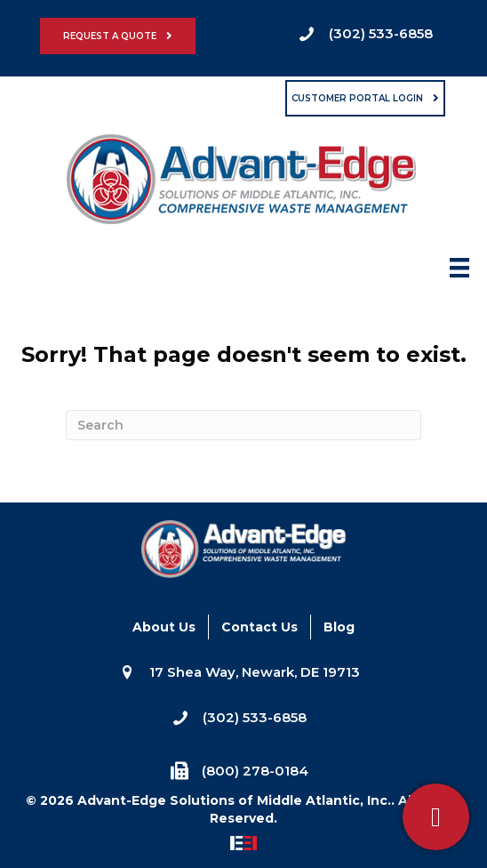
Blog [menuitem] (339, 627)
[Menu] (459, 273)
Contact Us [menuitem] (259, 627)
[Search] (244, 425)
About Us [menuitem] (164, 627)
